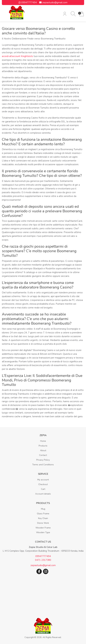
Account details (43, 494)
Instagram (46, 571)
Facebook (39, 571)
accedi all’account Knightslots (17, 56)
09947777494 (28, 3)
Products (43, 446)
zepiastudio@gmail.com (53, 3)
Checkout (43, 484)
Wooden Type (43, 532)
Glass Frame (43, 514)
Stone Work (43, 523)
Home (43, 441)
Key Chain (43, 518)
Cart (43, 489)
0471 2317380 (43, 560)
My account (43, 480)
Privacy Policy (43, 460)
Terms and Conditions (43, 465)
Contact (43, 455)
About (43, 450)
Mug (43, 509)
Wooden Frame (43, 528)
